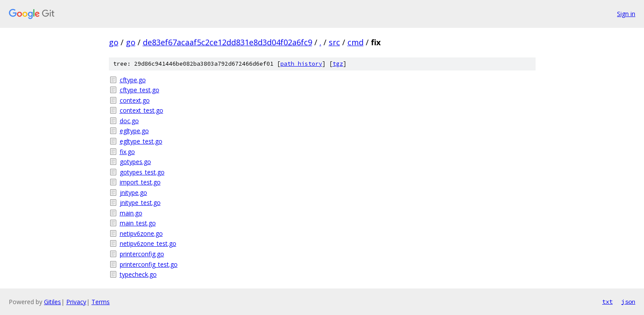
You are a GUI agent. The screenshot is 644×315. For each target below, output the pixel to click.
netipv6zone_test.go (148, 243)
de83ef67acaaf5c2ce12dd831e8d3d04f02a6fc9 (228, 42)
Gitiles (52, 302)
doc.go (129, 121)
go (114, 42)
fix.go (127, 152)
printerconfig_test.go (149, 264)
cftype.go (133, 80)
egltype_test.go (141, 141)
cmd (356, 42)
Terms (101, 302)
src (334, 42)
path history (301, 64)
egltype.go (134, 131)
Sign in (626, 14)
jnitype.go (133, 193)
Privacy (76, 302)
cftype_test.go (140, 90)
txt (607, 302)
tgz (338, 64)
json (628, 302)
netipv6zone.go (141, 233)
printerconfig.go (142, 254)
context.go (135, 100)
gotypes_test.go (142, 172)
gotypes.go (135, 162)
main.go (131, 213)
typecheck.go (138, 274)
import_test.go (140, 182)
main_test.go (138, 223)
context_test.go (142, 110)
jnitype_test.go (140, 203)
